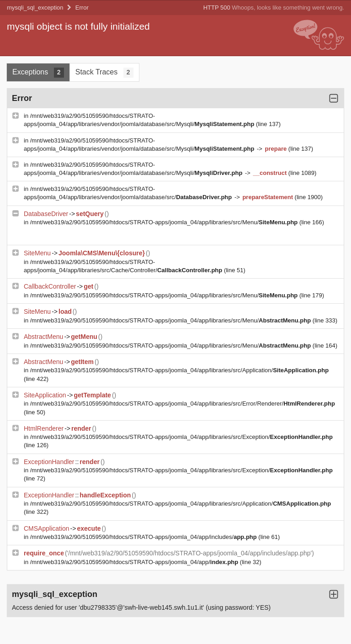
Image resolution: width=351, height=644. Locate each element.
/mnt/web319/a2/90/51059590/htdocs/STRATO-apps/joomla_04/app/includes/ (144, 537)
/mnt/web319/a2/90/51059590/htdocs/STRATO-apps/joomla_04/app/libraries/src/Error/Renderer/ (183, 404)
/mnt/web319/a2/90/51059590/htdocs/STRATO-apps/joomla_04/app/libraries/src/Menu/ (165, 222)
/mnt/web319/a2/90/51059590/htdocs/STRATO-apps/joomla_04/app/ (135, 562)
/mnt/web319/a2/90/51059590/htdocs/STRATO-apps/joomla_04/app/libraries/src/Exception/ (181, 437)
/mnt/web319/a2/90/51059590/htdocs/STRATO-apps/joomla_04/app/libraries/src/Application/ (179, 370)
